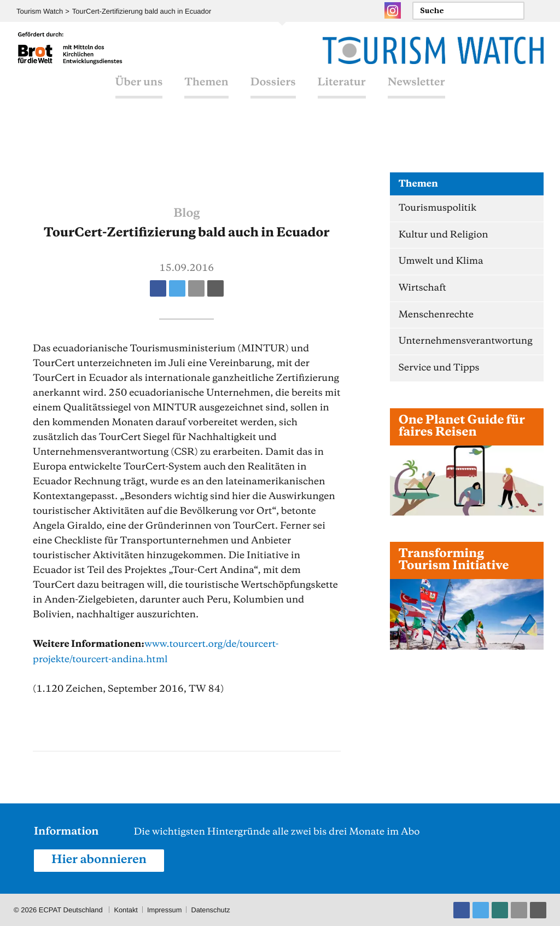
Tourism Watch (40, 11)
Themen (206, 93)
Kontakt (126, 909)
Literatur (342, 93)
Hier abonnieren (100, 860)
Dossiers (273, 93)
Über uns (139, 93)
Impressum (165, 909)
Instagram (393, 10)
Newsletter (416, 93)
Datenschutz (212, 909)
